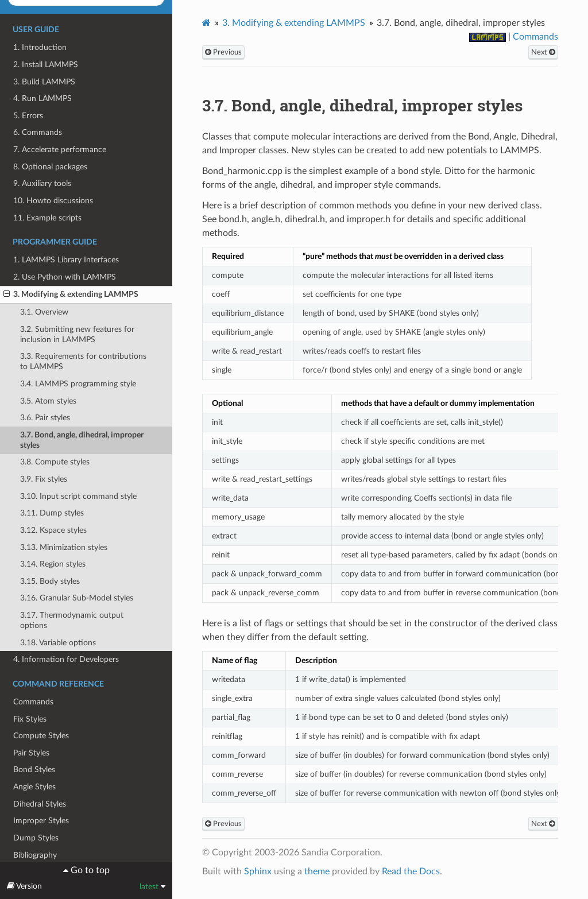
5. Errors (28, 116)
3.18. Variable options (58, 643)
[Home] (206, 23)
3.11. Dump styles (52, 513)
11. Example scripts (47, 218)
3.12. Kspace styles (53, 530)
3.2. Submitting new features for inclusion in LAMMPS (77, 334)
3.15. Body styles (50, 581)
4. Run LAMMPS (42, 98)
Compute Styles (41, 736)
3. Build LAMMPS (44, 82)
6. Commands (38, 132)
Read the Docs (411, 871)
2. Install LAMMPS (46, 65)
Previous (223, 52)
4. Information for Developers (66, 659)
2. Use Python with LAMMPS (65, 277)
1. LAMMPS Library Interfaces (66, 260)
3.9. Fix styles (44, 479)
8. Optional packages (50, 167)
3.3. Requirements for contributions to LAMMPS (83, 361)
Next (543, 52)
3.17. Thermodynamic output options (72, 620)
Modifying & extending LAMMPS (294, 23)
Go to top (89, 870)
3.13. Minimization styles (64, 547)
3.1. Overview (44, 312)
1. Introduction (40, 47)
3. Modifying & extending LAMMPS (71, 294)
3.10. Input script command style (78, 496)
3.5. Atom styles (48, 401)
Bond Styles (34, 770)
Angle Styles (34, 787)
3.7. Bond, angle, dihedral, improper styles (82, 440)
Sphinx (258, 871)
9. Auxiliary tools (42, 183)
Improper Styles (41, 821)
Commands (33, 702)
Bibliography (35, 855)
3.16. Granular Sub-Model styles (77, 598)
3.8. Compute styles (55, 462)
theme (317, 871)
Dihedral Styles (40, 804)
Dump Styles (36, 838)
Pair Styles (31, 753)
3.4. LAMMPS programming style (78, 384)
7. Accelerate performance (60, 150)
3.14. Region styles (53, 564)
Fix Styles (30, 719)
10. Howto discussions (53, 201)
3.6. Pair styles (45, 418)
